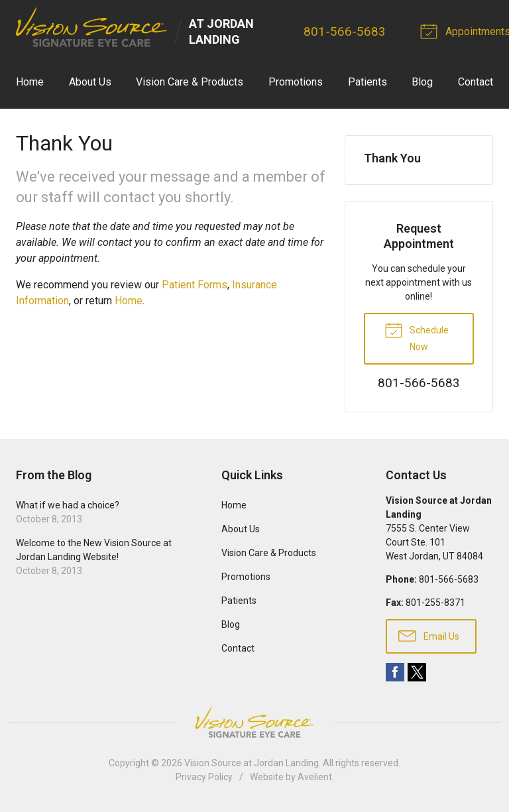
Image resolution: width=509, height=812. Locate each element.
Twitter (417, 672)
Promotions (296, 82)
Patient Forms (195, 285)
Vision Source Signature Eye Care (254, 722)
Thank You (392, 158)
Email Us (429, 635)
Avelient (315, 777)
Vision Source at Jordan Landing (252, 763)
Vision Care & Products (190, 82)
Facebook (395, 672)
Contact (476, 82)
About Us (90, 82)
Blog (422, 82)
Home (30, 82)
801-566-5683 (345, 31)
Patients (368, 82)
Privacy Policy (204, 777)
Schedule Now (417, 336)
